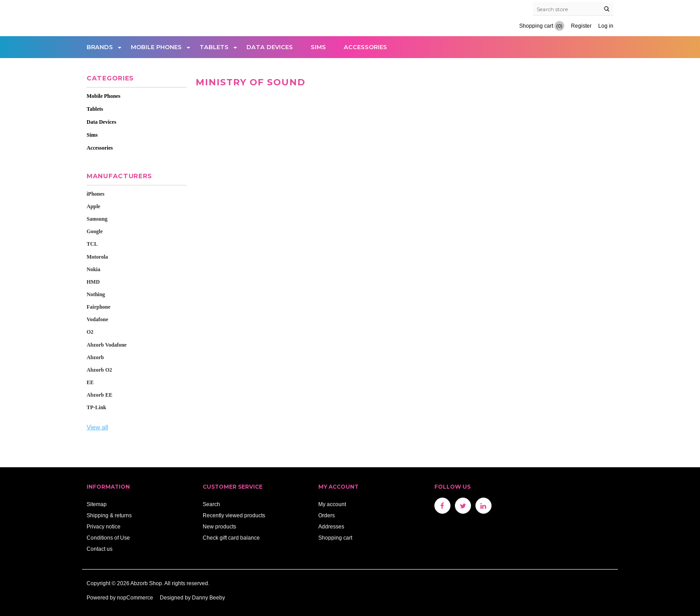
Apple (94, 206)
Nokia (94, 269)
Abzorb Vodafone (107, 345)
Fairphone (98, 307)
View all (97, 427)
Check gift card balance (231, 538)
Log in (606, 26)
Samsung (97, 219)
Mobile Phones (156, 47)
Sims (318, 47)
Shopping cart (335, 538)
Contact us (100, 549)
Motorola (97, 257)
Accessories (365, 47)
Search (211, 504)
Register (581, 26)
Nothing (96, 294)
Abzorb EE (100, 395)
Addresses (331, 526)
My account (332, 504)
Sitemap (97, 504)
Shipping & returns (109, 515)
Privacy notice (104, 526)
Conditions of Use (108, 538)
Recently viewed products (234, 515)
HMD (93, 282)
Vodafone (97, 319)
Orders (327, 515)
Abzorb (95, 357)
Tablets (214, 47)
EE (90, 382)
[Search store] (573, 9)
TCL (92, 244)
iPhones (96, 194)
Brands (100, 47)
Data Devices (270, 47)
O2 (90, 332)
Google (95, 231)
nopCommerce (135, 597)
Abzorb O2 (99, 370)
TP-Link (96, 407)
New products (219, 526)
